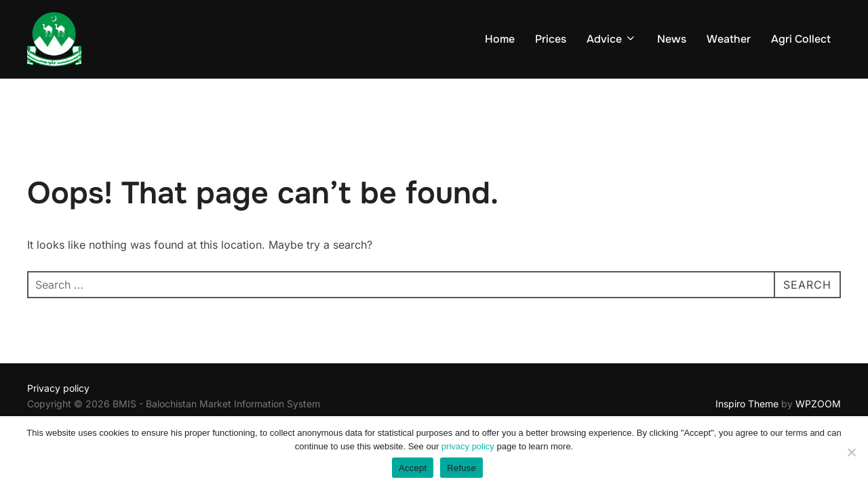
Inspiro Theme (747, 404)
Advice (612, 39)
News (672, 39)
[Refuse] (851, 452)
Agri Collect (801, 39)
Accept (413, 468)
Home (500, 39)
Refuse (461, 468)
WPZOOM (818, 404)
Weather (729, 39)
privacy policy (468, 446)
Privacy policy (58, 388)
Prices (551, 39)
